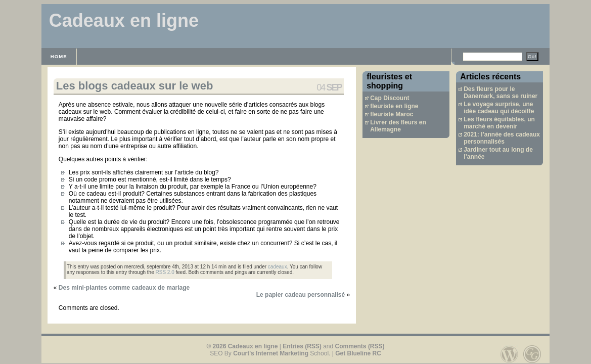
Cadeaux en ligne (124, 20)
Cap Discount (390, 98)
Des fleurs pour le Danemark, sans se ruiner (501, 93)
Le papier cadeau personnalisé (301, 295)
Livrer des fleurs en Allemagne (398, 126)
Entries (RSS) (302, 346)
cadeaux (278, 267)
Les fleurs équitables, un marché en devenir (499, 123)
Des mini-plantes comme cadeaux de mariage (124, 288)
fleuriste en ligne (394, 106)
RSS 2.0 (165, 272)
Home (59, 56)
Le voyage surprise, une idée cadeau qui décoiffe (499, 108)
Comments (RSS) (360, 346)
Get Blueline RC (358, 353)
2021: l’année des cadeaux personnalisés (502, 138)
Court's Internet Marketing (271, 353)
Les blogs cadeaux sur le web (135, 86)
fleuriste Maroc (392, 114)
